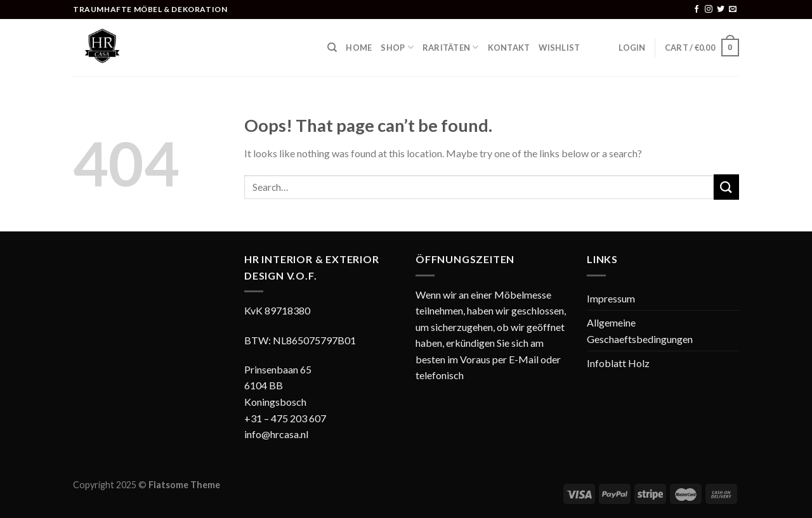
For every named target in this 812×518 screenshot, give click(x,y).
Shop (397, 47)
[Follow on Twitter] (721, 10)
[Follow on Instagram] (709, 10)
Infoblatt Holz (618, 363)
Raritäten (451, 47)
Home (359, 48)
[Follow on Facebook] (697, 10)
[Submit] (726, 187)
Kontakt (509, 48)
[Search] (332, 48)
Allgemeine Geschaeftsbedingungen (640, 331)
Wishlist (559, 48)
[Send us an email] (733, 10)
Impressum (611, 298)
